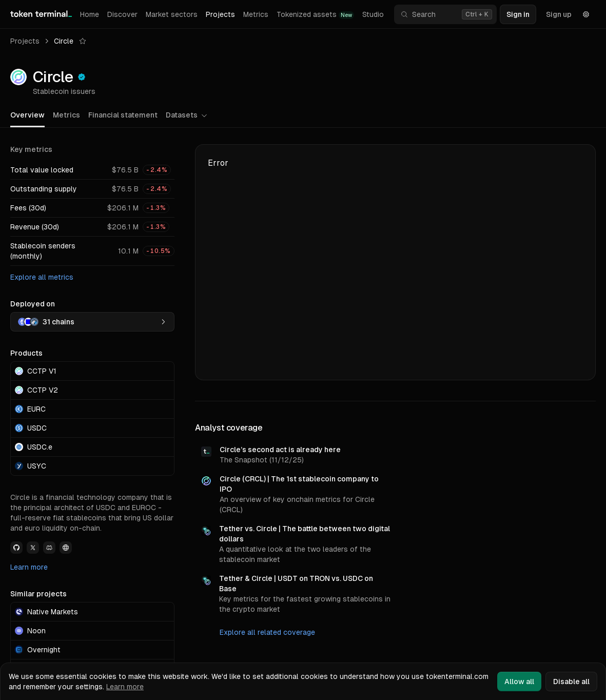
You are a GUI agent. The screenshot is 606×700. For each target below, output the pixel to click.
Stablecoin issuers (64, 91)
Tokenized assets (315, 15)
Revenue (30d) (35, 227)
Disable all (571, 682)
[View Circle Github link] (16, 548)
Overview (27, 115)
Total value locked (42, 170)
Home (90, 14)
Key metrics (31, 149)
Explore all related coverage (267, 632)
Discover (122, 14)
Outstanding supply (44, 189)
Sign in (518, 14)
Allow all (519, 682)
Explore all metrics (42, 277)
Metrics (256, 14)
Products (26, 353)
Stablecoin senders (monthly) (43, 251)
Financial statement (123, 115)
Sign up (559, 14)
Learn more (29, 567)
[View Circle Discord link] (49, 548)
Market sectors (172, 14)
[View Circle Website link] (66, 548)
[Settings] (586, 14)
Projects (220, 14)
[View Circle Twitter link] (33, 548)
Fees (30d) (28, 208)
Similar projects (38, 594)
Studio (373, 14)
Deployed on (33, 304)
